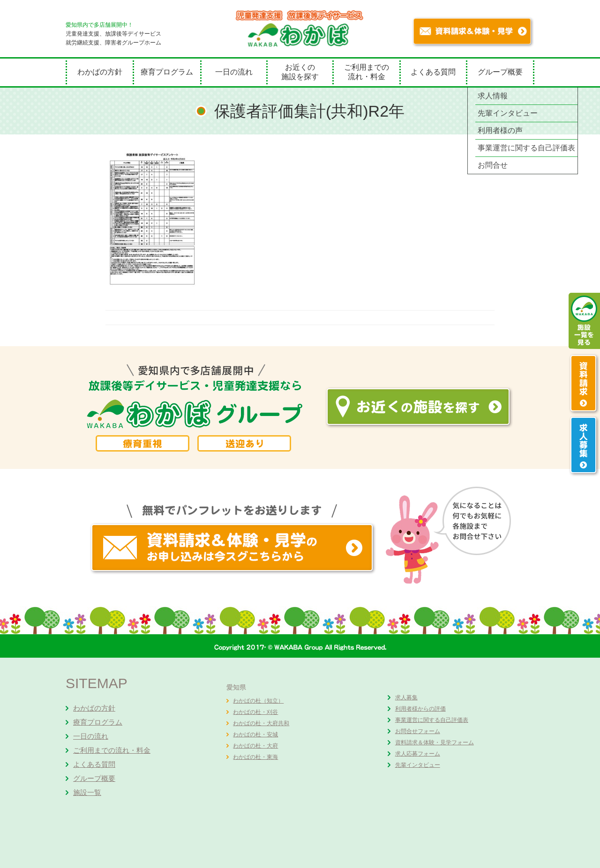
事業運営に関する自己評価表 (432, 720)
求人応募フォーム (418, 754)
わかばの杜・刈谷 (255, 712)
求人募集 (406, 697)
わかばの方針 (100, 72)
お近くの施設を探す (300, 72)
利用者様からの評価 (420, 709)
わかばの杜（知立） (258, 701)
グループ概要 (500, 72)
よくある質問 (433, 72)
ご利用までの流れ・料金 (367, 72)
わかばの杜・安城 (255, 734)
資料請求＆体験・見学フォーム (435, 742)
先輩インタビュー (418, 765)
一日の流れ (234, 72)
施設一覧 (87, 792)
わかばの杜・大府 (255, 746)
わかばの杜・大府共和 (261, 723)
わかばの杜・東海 (255, 757)
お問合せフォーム (418, 731)
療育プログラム (167, 72)
